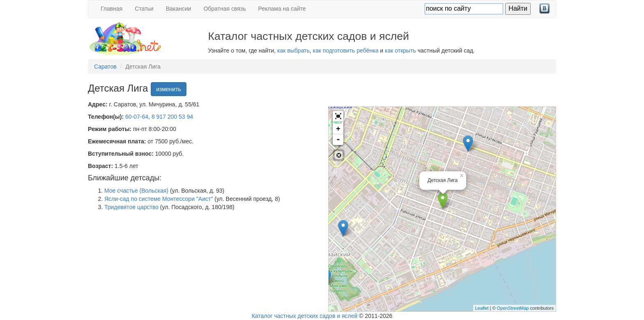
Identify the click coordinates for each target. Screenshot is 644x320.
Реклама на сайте (282, 9)
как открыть (400, 51)
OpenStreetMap (513, 308)
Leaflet (482, 308)
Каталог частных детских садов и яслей (305, 316)
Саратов (105, 67)
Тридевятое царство (131, 207)
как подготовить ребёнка (346, 51)
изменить (169, 89)
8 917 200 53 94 (172, 117)
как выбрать (293, 51)
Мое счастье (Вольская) (136, 191)
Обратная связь (224, 9)
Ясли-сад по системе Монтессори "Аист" (159, 199)
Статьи (144, 9)
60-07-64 (137, 117)
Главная (112, 9)
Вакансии (179, 9)
